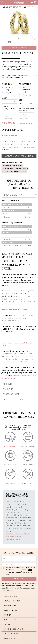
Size (5, 98)
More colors (19, 48)
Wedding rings (12, 6)
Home (3, 6)
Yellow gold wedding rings (14, 172)
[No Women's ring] (25, 90)
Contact (7, 615)
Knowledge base (11, 634)
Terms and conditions (13, 629)
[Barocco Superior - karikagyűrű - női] (25, 95)
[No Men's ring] (9, 89)
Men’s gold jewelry (12, 620)
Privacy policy (10, 638)
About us (7, 624)
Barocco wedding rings (27, 6)
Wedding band (8, 169)
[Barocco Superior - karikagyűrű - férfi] (8, 93)
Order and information (19, 156)
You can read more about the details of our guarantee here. (18, 537)
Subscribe (19, 579)
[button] (18, 39)
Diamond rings (10, 610)
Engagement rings (12, 601)
